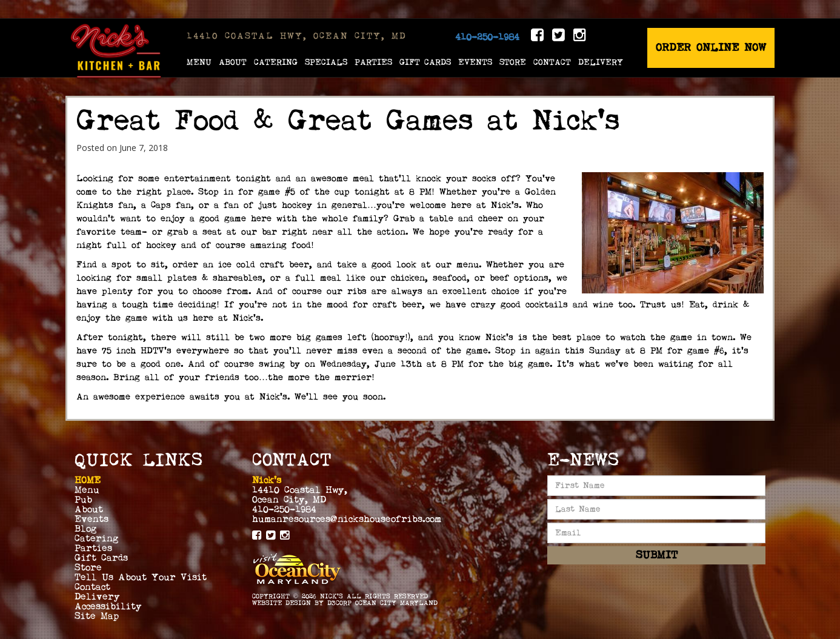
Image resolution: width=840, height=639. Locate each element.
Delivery (601, 62)
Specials (326, 62)
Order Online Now (711, 48)
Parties (373, 62)
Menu (199, 62)
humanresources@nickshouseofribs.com (347, 519)
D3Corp (339, 603)
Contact (552, 62)
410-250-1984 (487, 37)
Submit (657, 555)
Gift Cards (425, 62)
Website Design (282, 603)
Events (475, 62)
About (233, 62)
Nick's (332, 596)
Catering (276, 62)
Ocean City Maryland (396, 603)
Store (513, 62)
